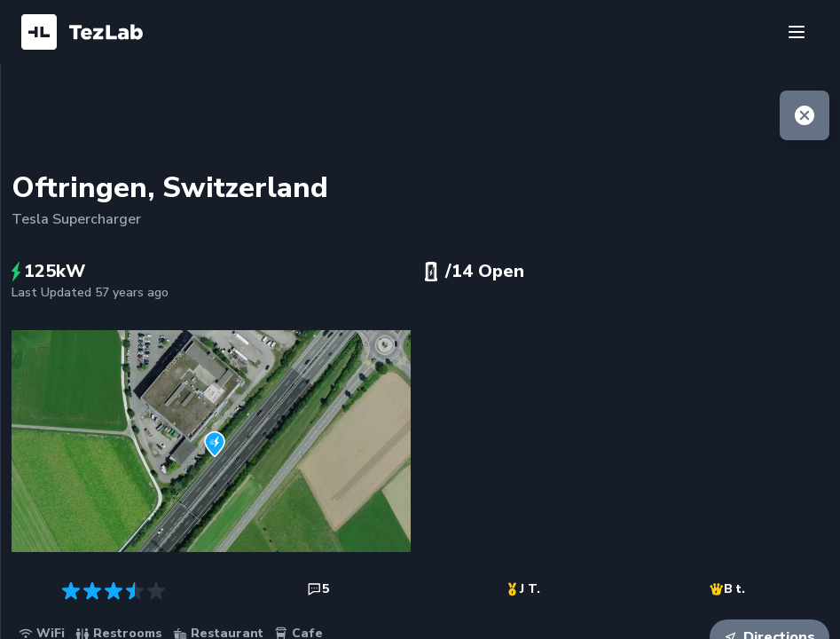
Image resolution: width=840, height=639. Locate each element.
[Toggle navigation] (797, 32)
